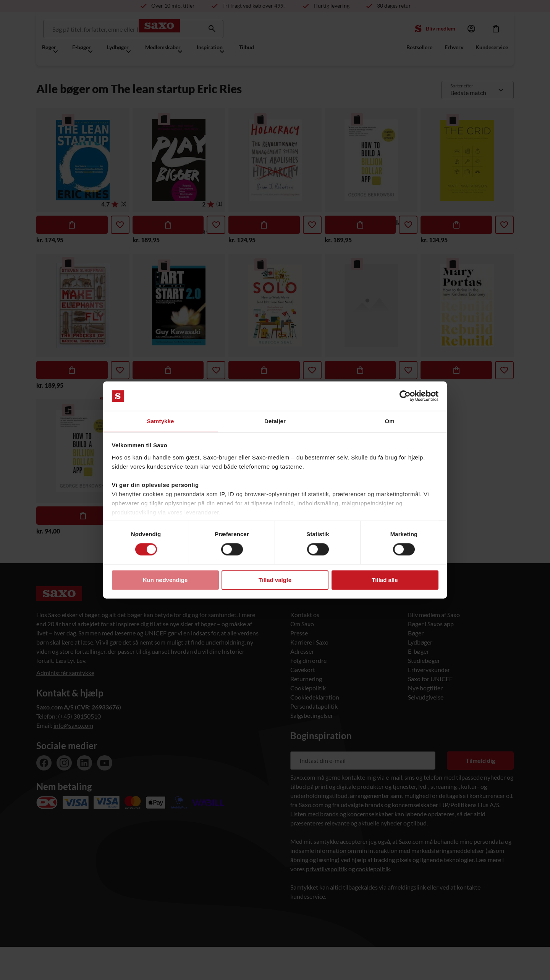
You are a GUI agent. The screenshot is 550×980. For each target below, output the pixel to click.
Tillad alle (385, 580)
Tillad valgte (275, 580)
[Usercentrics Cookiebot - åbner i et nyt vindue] (405, 396)
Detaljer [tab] (275, 421)
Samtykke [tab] (161, 421)
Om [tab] (389, 421)
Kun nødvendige (165, 580)
